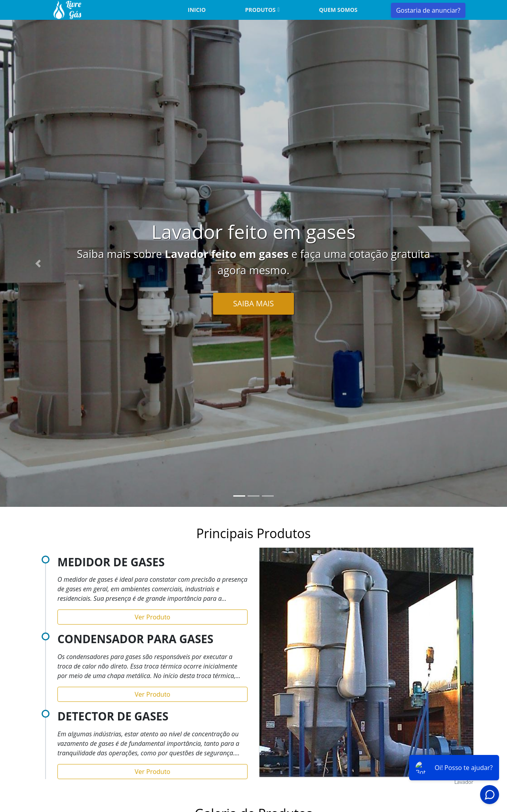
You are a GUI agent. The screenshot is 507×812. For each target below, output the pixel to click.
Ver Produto (152, 617)
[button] (38, 263)
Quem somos (338, 10)
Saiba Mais (254, 303)
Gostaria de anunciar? (428, 10)
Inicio (197, 10)
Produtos (260, 10)
